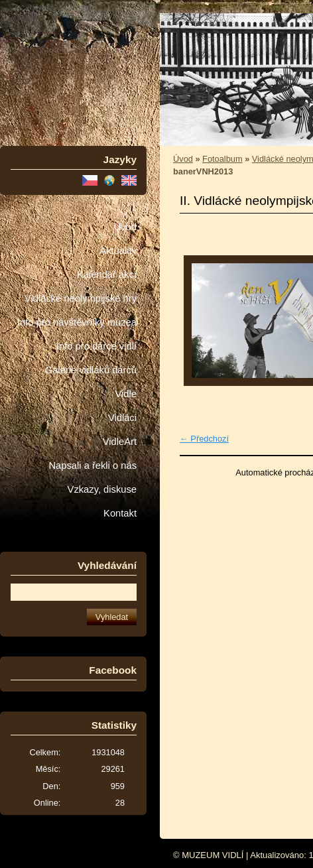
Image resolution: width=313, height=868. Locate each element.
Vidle (126, 394)
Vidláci (122, 418)
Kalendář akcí (107, 275)
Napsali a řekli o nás (93, 465)
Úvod (125, 227)
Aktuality (118, 251)
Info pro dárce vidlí (96, 346)
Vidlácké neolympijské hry (81, 298)
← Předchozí (204, 439)
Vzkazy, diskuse (102, 489)
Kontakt (120, 513)
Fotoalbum (222, 159)
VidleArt (120, 442)
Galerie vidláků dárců (91, 370)
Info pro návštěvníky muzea (77, 322)
